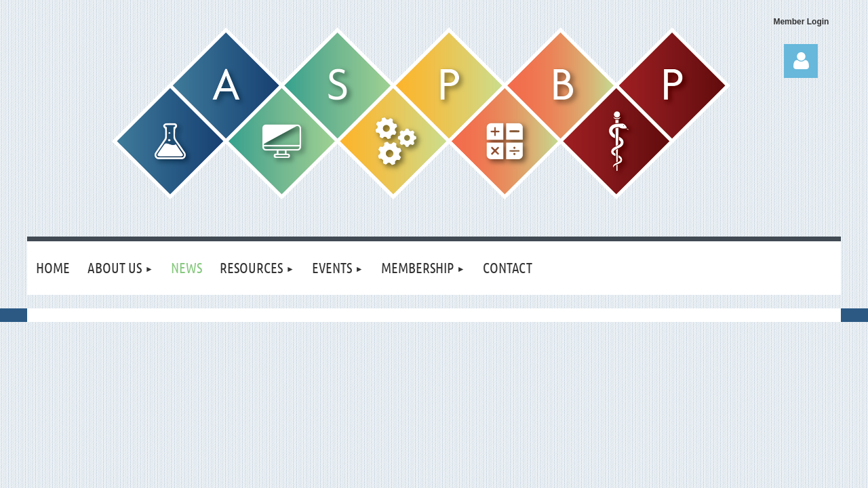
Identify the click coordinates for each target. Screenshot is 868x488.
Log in (801, 61)
